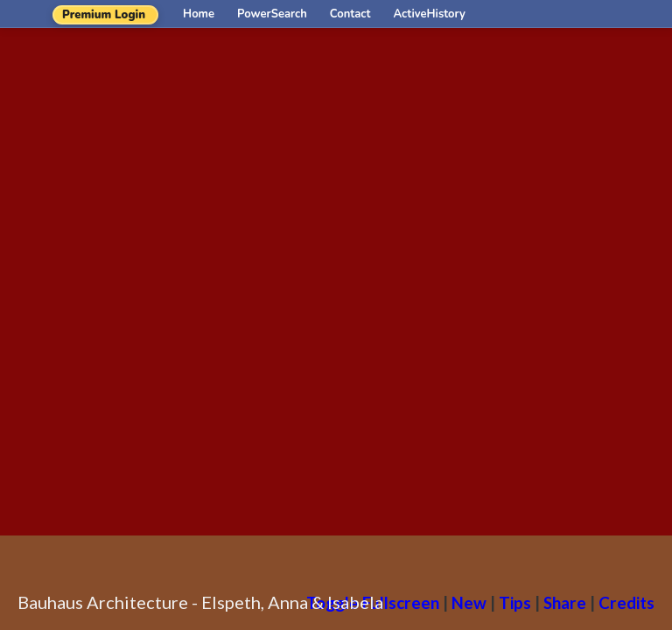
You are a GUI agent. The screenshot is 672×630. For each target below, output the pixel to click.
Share (565, 602)
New (469, 602)
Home (199, 14)
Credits (626, 602)
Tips (515, 602)
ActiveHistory (430, 14)
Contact (350, 14)
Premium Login (104, 15)
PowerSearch (272, 14)
